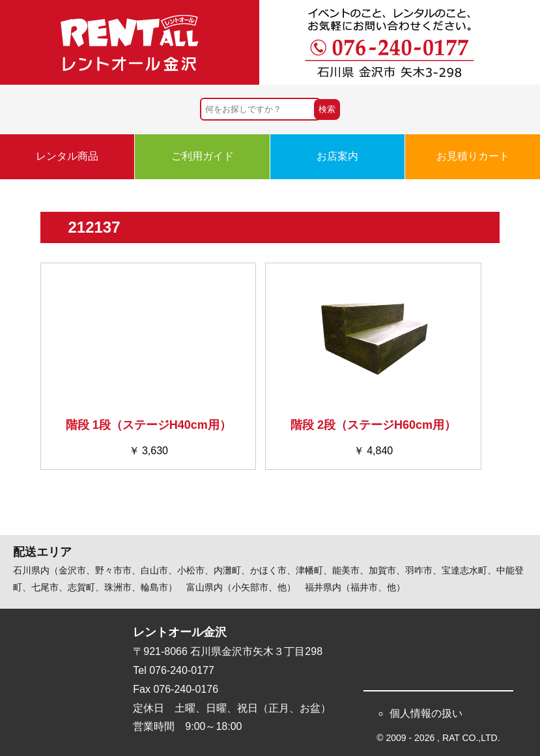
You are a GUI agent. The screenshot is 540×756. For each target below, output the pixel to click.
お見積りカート (473, 156)
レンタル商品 (67, 156)
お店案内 (337, 156)
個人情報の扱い (426, 713)
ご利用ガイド (203, 156)
